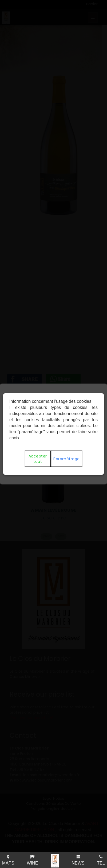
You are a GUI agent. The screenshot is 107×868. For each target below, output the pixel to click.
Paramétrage (66, 459)
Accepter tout (38, 459)
